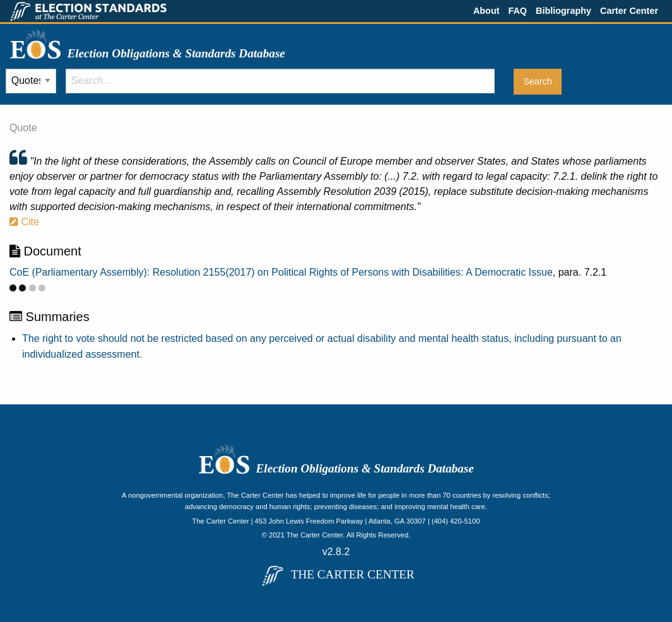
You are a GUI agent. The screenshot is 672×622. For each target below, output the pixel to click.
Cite (24, 222)
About (486, 11)
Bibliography (563, 11)
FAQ (517, 11)
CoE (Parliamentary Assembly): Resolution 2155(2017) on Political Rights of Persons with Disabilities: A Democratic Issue (281, 272)
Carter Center (629, 11)
